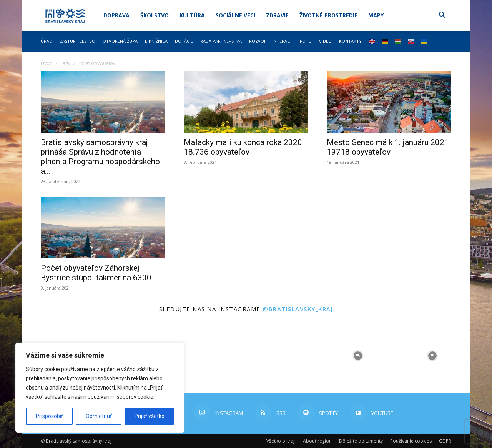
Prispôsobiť (49, 416)
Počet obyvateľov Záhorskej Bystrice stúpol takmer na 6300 (96, 273)
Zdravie (277, 15)
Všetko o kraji (281, 441)
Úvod (47, 63)
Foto (306, 41)
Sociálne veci (235, 15)
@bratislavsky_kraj (298, 309)
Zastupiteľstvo (77, 41)
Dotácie (184, 41)
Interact (283, 41)
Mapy (376, 15)
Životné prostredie (328, 15)
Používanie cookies (411, 441)
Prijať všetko (150, 416)
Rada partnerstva (221, 41)
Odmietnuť (99, 416)
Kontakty (350, 41)
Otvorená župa (120, 41)
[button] (442, 16)
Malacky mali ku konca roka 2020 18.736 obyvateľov (243, 147)
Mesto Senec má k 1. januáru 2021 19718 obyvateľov (388, 147)
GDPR (445, 441)
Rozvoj (257, 41)
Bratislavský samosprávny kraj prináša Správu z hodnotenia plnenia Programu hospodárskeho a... (100, 157)
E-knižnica (156, 41)
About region (317, 441)
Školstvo (155, 15)
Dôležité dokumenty (361, 441)
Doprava (116, 15)
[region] (100, 388)
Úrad (47, 41)
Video (325, 41)
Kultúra (192, 15)
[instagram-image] (209, 356)
